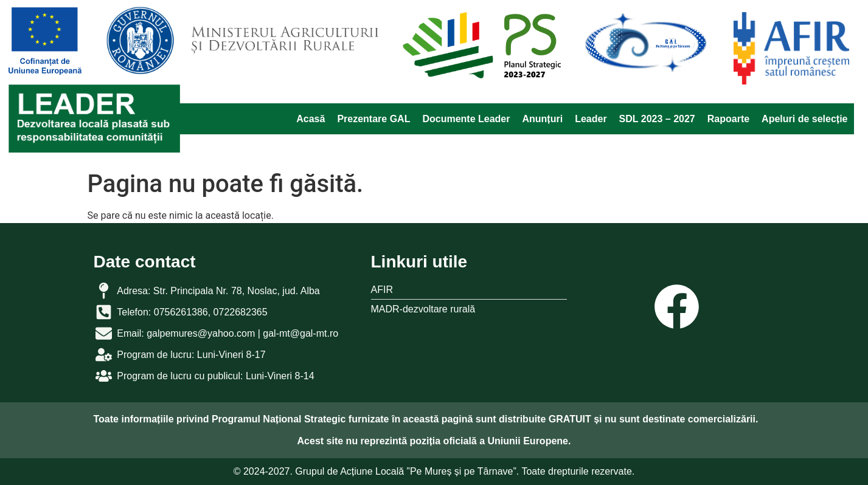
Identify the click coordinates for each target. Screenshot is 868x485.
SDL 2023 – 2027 (657, 119)
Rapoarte (728, 119)
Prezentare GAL (373, 119)
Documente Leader (466, 119)
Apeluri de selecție (804, 119)
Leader (591, 119)
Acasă (311, 119)
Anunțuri (542, 119)
